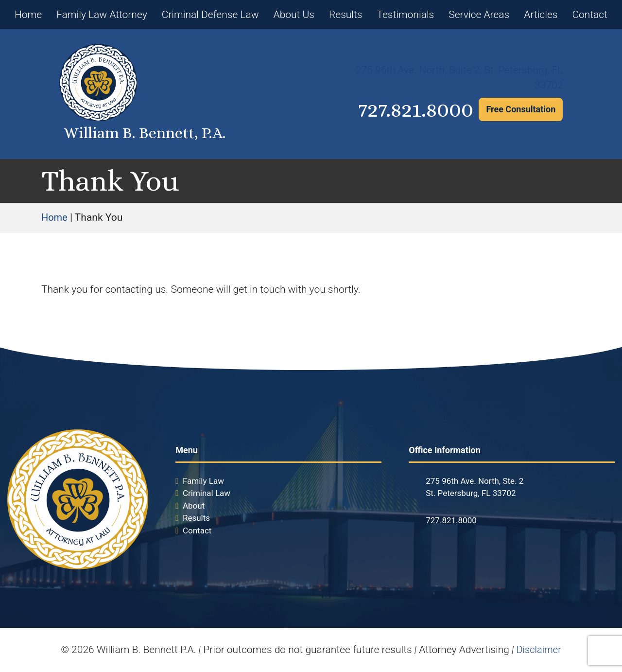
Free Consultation (521, 109)
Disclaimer (539, 650)
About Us (294, 15)
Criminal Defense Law (210, 15)
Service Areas (479, 15)
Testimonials (405, 15)
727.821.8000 (399, 109)
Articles (541, 15)
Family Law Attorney (102, 15)
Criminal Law (207, 493)
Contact (590, 15)
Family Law (203, 481)
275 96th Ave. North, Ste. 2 (475, 481)
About (194, 506)
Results (346, 15)
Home (28, 15)
